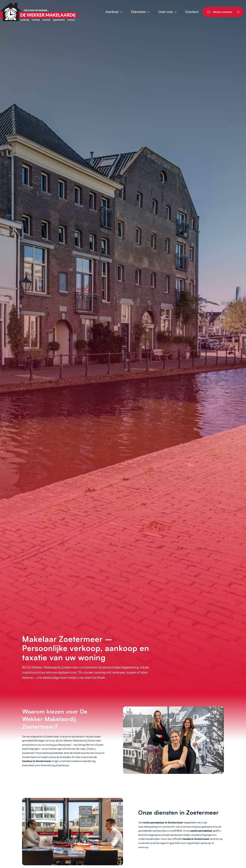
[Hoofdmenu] (238, 12)
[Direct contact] (218, 12)
